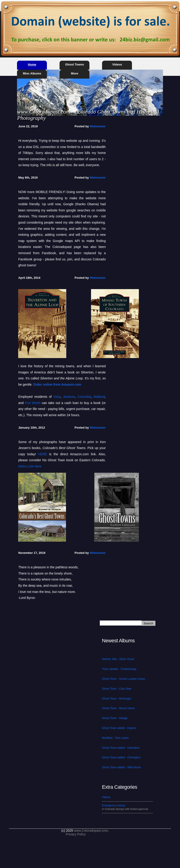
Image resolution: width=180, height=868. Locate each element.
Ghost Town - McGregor (117, 699)
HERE (43, 454)
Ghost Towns (75, 64)
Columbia (84, 397)
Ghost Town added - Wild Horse (121, 767)
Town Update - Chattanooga (119, 669)
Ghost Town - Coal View (117, 689)
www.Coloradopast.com (91, 831)
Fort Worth (33, 403)
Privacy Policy (76, 834)
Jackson (69, 397)
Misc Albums (32, 73)
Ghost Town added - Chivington (121, 757)
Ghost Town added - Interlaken (121, 748)
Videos (117, 64)
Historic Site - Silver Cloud (118, 659)
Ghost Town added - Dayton (119, 728)
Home (32, 64)
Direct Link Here (30, 466)
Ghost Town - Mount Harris (119, 708)
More (75, 73)
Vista (57, 397)
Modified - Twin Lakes (115, 738)
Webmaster (98, 126)
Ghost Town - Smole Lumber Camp (124, 679)
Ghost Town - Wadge (115, 718)
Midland (99, 397)
